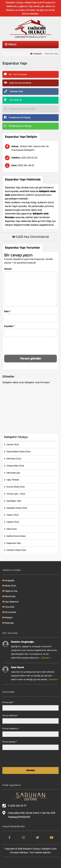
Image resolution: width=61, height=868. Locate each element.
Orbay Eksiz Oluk (15, 466)
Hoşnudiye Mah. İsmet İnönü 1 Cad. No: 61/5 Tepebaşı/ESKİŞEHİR (29, 815)
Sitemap (8, 623)
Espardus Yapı (14, 543)
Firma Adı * (8, 702)
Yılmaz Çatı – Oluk (16, 494)
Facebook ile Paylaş (17, 117)
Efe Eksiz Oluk (14, 459)
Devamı (46, 658)
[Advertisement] (30, 409)
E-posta (9, 326)
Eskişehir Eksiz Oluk (17, 508)
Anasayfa (36, 54)
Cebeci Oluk (13, 522)
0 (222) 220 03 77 (14, 806)
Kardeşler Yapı (14, 501)
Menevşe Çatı (13, 473)
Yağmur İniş (10, 591)
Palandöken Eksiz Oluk (18, 452)
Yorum (8, 269)
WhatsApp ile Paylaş (18, 126)
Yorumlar (8, 607)
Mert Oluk (12, 529)
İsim (7, 311)
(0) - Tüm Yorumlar (15, 74)
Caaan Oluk (13, 515)
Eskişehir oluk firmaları (37, 382)
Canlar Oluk (13, 444)
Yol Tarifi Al (13, 100)
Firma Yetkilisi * (10, 716)
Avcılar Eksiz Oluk (16, 487)
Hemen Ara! (13, 91)
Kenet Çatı (9, 596)
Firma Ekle (9, 612)
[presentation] (31, 345)
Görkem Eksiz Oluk (16, 550)
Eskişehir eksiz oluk (13, 382)
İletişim (7, 618)
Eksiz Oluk (9, 586)
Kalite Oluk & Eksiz (16, 536)
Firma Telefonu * (11, 729)
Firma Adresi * (10, 742)
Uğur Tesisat (13, 480)
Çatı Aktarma (10, 602)
